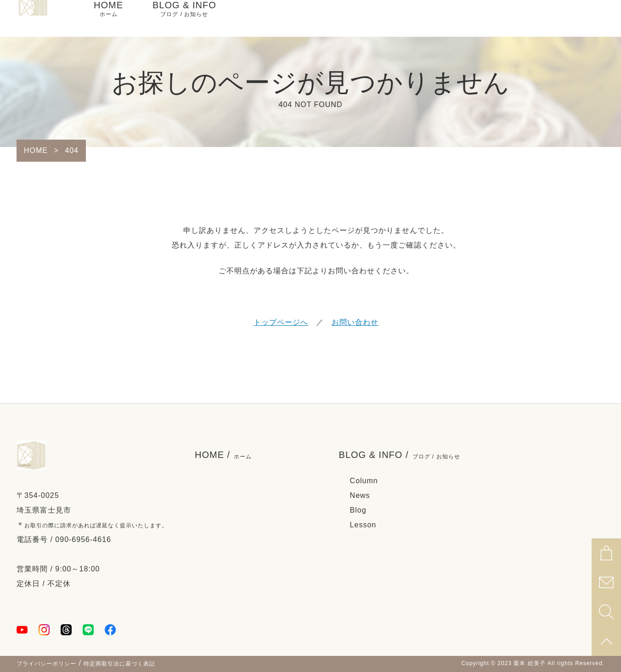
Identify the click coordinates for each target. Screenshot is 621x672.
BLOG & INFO (184, 18)
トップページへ (281, 322)
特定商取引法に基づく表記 (119, 664)
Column (364, 481)
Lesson (363, 525)
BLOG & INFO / (400, 455)
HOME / (223, 455)
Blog (358, 510)
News (360, 495)
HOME (108, 18)
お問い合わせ (355, 322)
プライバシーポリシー (46, 664)
